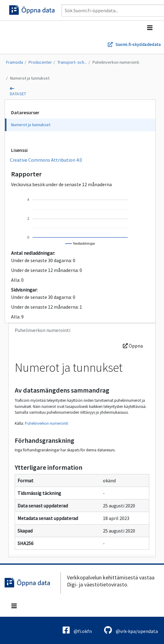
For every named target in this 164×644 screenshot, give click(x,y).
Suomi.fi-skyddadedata (138, 44)
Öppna (133, 346)
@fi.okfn (77, 630)
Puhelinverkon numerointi (116, 62)
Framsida (15, 62)
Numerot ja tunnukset (30, 78)
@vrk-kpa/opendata (131, 630)
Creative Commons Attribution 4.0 (46, 160)
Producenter (40, 62)
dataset (18, 94)
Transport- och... (72, 62)
